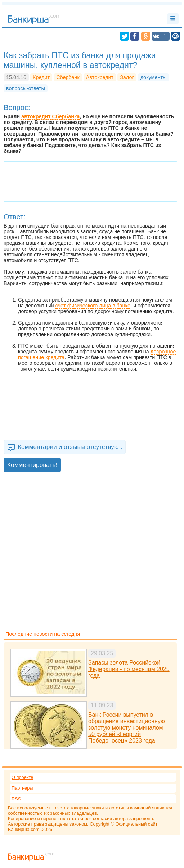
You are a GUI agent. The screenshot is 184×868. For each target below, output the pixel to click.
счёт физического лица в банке (93, 306)
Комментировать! (32, 465)
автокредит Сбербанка (50, 116)
